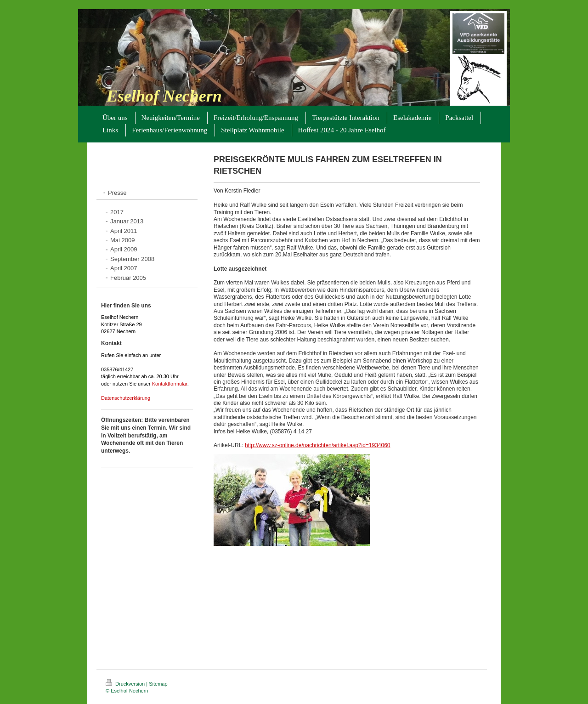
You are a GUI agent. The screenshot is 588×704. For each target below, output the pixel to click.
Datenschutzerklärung (126, 398)
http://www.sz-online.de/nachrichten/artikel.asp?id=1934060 (318, 445)
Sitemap (158, 684)
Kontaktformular (170, 384)
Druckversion (126, 684)
